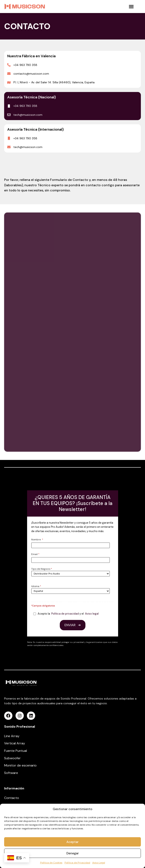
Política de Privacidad (77, 863)
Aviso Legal (99, 863)
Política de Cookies (51, 863)
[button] (131, 7)
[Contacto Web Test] (72, 331)
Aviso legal (92, 614)
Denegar (73, 853)
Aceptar (72, 842)
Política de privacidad (65, 614)
